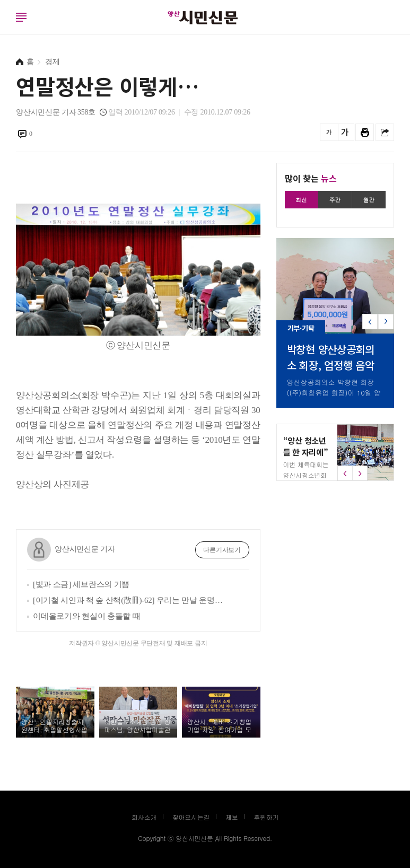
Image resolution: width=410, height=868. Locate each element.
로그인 (3, 28)
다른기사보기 (222, 550)
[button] (386, 325)
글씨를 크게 (345, 132)
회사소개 (144, 817)
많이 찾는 (311, 178)
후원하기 (266, 817)
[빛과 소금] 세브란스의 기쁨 (81, 584)
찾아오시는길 (191, 817)
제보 (232, 817)
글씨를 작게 (329, 132)
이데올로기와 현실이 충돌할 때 (86, 616)
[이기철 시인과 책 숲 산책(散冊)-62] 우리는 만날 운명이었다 (130, 600)
